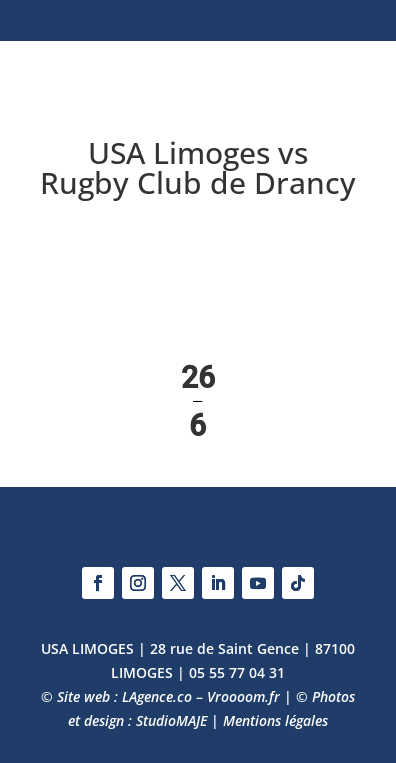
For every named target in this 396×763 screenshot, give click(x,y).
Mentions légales (275, 720)
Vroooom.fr (243, 696)
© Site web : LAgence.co (116, 696)
